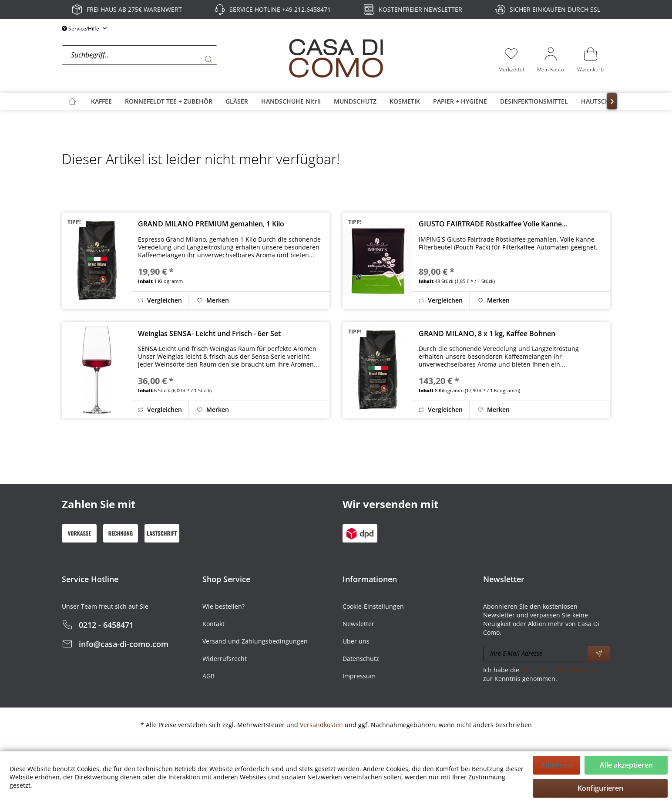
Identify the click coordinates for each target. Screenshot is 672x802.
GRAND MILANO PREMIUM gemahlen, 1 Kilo (211, 224)
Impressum (359, 676)
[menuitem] (173, 59)
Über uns (356, 641)
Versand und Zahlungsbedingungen (255, 641)
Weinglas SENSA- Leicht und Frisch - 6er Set (209, 334)
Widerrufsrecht (225, 659)
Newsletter (358, 624)
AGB (208, 676)
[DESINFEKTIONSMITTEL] (534, 101)
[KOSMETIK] (405, 101)
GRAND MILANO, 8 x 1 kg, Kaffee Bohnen (487, 334)
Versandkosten (321, 725)
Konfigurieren (600, 788)
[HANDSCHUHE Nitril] (291, 101)
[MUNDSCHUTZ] (355, 101)
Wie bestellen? (223, 606)
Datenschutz (361, 659)
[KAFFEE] (101, 101)
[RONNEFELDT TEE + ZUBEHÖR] (169, 101)
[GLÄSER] (237, 101)
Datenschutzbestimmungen (561, 670)
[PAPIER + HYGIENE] (460, 101)
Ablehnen (556, 765)
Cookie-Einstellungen (373, 606)
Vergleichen (160, 300)
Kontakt (213, 624)
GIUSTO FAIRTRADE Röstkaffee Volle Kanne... (493, 224)
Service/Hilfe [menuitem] (81, 29)
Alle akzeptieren (626, 765)
